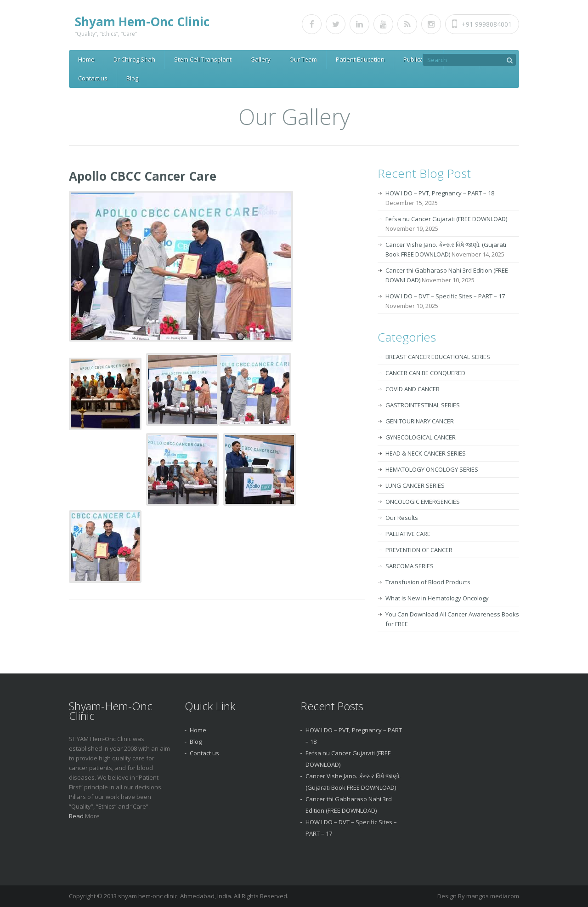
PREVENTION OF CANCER (419, 550)
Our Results (402, 518)
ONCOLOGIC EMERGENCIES (423, 502)
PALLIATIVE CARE (408, 534)
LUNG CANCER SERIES (415, 485)
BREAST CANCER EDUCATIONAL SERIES (438, 357)
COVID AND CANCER (413, 389)
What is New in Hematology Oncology (437, 598)
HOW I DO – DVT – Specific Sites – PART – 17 (445, 296)
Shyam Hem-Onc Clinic (142, 22)
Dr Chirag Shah (134, 59)
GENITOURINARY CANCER (420, 421)
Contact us (93, 78)
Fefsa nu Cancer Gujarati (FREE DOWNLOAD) (446, 219)
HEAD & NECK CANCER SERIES (426, 453)
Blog (132, 78)
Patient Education (360, 59)
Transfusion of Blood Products (428, 582)
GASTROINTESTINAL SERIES (423, 405)
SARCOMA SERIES (410, 566)
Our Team (303, 59)
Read (77, 816)
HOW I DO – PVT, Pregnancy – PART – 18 (440, 193)
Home (86, 59)
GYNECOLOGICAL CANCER (421, 437)
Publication (419, 59)
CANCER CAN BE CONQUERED (425, 373)
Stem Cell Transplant (203, 59)
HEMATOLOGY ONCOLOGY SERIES (432, 469)
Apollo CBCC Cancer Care (143, 176)
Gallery (260, 59)
